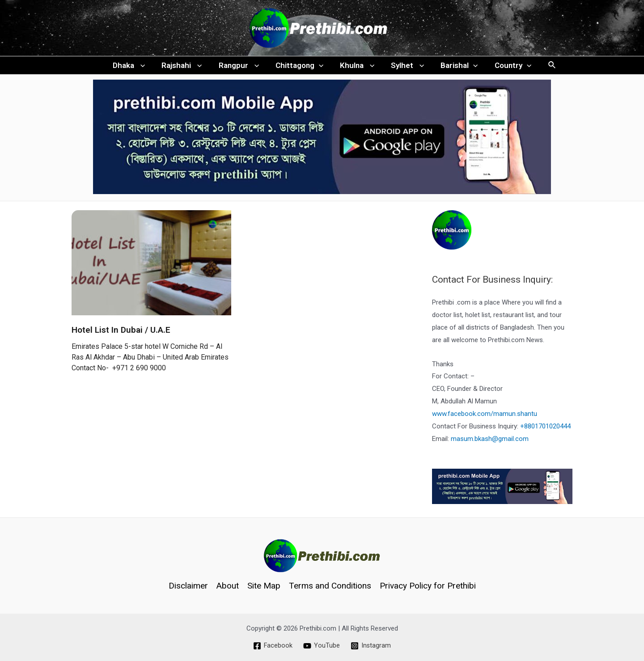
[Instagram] (371, 646)
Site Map (264, 586)
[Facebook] (273, 646)
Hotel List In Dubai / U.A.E (121, 334)
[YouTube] (322, 646)
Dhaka (134, 68)
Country (508, 68)
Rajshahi (185, 68)
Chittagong (300, 68)
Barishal (456, 68)
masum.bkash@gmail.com (490, 443)
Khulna (357, 68)
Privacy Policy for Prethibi (428, 586)
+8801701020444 (545, 431)
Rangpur (241, 68)
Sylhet (406, 68)
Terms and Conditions (330, 586)
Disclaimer (188, 586)
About (228, 586)
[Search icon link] (547, 68)
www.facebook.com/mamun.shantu (485, 418)
